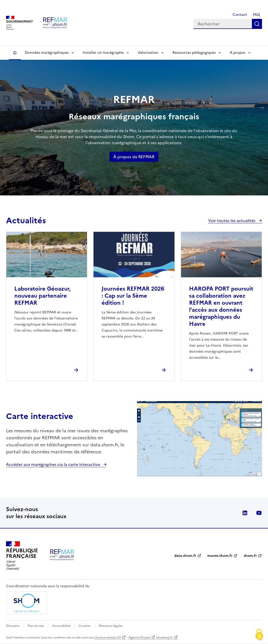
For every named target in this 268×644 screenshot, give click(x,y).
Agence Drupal (139, 637)
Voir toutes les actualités (232, 221)
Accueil (15, 53)
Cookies (85, 626)
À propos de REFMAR (134, 157)
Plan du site (36, 626)
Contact (239, 15)
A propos (238, 53)
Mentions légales (111, 626)
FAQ (256, 15)
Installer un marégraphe (103, 53)
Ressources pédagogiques (194, 53)
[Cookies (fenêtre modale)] (259, 635)
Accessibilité (61, 626)
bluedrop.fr (165, 637)
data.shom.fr (185, 556)
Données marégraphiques (47, 53)
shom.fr (250, 556)
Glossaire (13, 626)
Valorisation (148, 53)
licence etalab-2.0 (108, 637)
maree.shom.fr (220, 556)
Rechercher (257, 24)
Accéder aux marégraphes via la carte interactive (54, 464)
